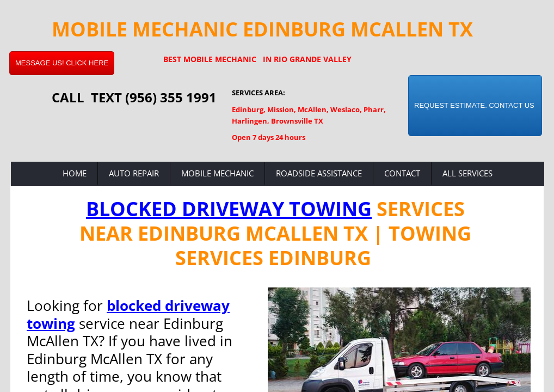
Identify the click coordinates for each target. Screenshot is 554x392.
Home (75, 173)
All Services (467, 173)
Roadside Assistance (319, 173)
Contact (402, 173)
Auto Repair (134, 173)
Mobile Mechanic (217, 173)
